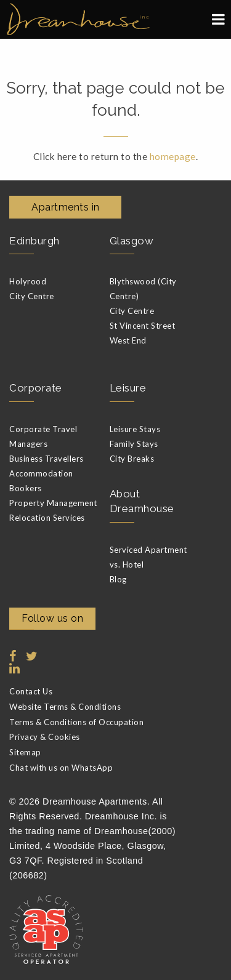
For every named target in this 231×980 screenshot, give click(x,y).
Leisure (128, 388)
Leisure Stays (135, 429)
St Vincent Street (143, 326)
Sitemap (25, 752)
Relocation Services (47, 518)
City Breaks (132, 459)
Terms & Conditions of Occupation (76, 722)
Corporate (36, 388)
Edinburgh (34, 241)
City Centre (32, 296)
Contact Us (31, 691)
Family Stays (134, 444)
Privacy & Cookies (45, 737)
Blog (118, 579)
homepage (173, 156)
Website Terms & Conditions (65, 707)
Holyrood (28, 281)
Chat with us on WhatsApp (61, 768)
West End (128, 340)
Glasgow (132, 241)
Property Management (53, 503)
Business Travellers (47, 459)
